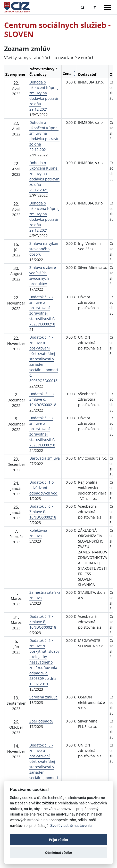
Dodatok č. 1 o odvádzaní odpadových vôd (43, 488)
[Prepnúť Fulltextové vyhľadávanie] (83, 7)
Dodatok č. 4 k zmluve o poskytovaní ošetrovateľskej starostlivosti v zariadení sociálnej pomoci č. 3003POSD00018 (44, 359)
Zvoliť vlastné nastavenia (71, 826)
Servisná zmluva (43, 697)
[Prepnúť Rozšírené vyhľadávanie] (95, 7)
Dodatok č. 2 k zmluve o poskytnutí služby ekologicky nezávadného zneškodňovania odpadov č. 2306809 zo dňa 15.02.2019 (44, 662)
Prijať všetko (58, 840)
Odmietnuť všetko (58, 853)
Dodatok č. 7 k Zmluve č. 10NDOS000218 (43, 622)
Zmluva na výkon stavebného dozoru (44, 249)
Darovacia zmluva (45, 458)
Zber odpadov (41, 721)
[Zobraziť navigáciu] (107, 7)
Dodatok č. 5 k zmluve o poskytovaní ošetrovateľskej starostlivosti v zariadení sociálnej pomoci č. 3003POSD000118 (44, 767)
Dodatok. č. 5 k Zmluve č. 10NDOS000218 (43, 399)
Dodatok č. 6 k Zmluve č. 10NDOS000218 (43, 512)
